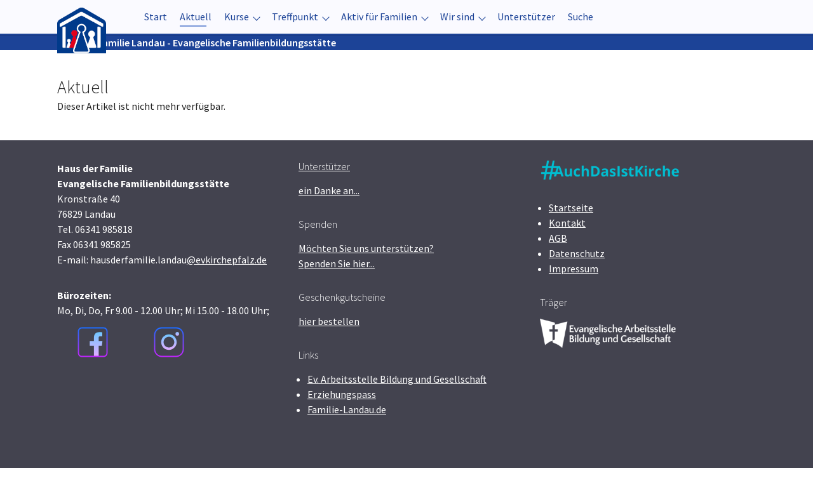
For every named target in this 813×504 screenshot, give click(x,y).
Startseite (571, 244)
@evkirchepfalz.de (227, 296)
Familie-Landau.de (347, 446)
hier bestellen (329, 357)
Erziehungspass (342, 430)
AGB (558, 274)
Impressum (574, 305)
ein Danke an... (329, 227)
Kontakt (567, 259)
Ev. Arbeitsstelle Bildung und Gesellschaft (397, 415)
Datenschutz (577, 289)
